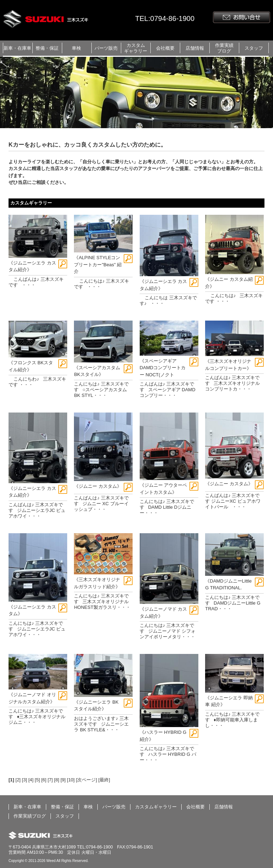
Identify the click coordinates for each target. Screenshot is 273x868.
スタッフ (254, 48)
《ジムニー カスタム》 (98, 486)
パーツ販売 (106, 48)
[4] (31, 780)
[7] (50, 780)
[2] (18, 780)
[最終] (104, 780)
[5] (37, 780)
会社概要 (165, 48)
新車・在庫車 (17, 48)
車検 (76, 48)
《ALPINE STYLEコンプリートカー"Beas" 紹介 (98, 264)
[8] (57, 780)
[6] (44, 780)
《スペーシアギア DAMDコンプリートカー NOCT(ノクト (163, 368)
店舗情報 (195, 48)
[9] (63, 780)
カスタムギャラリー (136, 48)
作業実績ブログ (224, 48)
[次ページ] (87, 780)
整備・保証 (47, 48)
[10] (71, 780)
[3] (25, 780)
